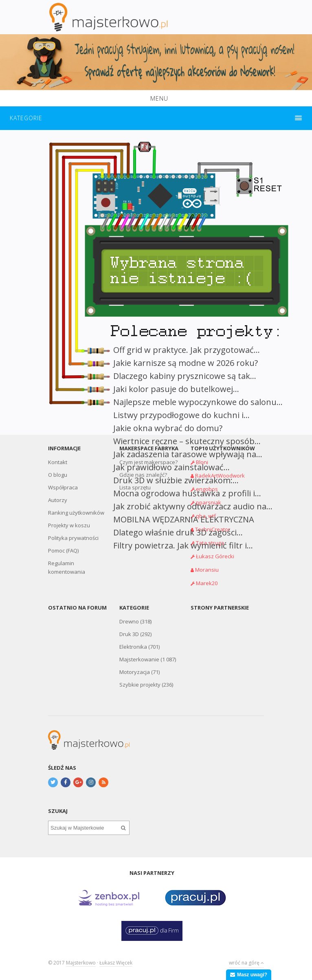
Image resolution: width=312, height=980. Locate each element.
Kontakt (58, 462)
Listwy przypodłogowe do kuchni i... (181, 415)
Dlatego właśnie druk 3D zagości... (178, 532)
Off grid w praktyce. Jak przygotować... (187, 350)
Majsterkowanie (139, 659)
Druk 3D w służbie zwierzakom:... (176, 480)
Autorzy (58, 500)
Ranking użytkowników (76, 513)
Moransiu (207, 570)
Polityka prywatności (73, 538)
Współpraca (63, 487)
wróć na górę (246, 963)
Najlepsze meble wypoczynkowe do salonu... (198, 402)
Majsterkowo (81, 963)
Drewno (129, 621)
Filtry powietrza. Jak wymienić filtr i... (183, 545)
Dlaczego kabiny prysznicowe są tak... (185, 376)
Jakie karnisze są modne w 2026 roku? (186, 363)
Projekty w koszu (69, 525)
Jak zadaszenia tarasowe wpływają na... (188, 454)
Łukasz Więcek (116, 963)
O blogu (58, 475)
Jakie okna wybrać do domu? (168, 428)
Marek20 (207, 583)
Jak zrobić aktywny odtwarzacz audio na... (193, 506)
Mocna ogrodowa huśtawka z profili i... (187, 493)
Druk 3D (129, 634)
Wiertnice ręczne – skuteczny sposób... (187, 441)
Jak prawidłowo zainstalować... (171, 467)
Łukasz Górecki (215, 556)
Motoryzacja (135, 672)
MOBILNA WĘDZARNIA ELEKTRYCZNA (184, 519)
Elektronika (133, 647)
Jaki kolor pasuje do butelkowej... (176, 389)
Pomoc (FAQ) (63, 551)
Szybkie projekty (140, 685)
